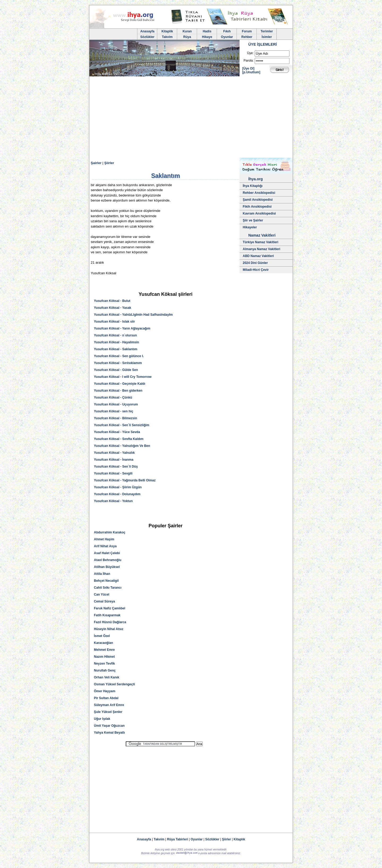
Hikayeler (250, 227)
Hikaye (207, 37)
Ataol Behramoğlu (108, 560)
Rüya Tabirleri (178, 839)
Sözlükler (147, 37)
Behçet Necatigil (106, 581)
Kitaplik (167, 31)
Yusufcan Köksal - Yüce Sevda (117, 432)
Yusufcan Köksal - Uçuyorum (116, 404)
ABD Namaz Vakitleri (258, 256)
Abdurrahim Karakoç (110, 532)
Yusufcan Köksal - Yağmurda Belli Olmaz (125, 480)
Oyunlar (227, 37)
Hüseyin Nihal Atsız (109, 629)
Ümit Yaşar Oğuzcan (109, 726)
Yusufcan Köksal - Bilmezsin (116, 418)
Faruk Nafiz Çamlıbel (110, 608)
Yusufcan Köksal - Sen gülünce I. (119, 356)
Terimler (267, 31)
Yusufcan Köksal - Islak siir (114, 322)
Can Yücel (102, 595)
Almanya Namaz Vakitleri (261, 249)
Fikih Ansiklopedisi (257, 207)
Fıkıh (227, 31)
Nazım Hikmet (104, 657)
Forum (247, 31)
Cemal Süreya (104, 601)
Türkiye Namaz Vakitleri (261, 242)
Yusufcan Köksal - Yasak (113, 308)
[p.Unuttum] (251, 72)
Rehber (247, 37)
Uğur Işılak (102, 719)
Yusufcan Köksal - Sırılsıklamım (118, 363)
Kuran (187, 31)
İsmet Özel (102, 636)
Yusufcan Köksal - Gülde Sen (116, 370)
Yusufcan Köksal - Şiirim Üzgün (118, 487)
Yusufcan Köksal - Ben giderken (118, 391)
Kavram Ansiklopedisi (259, 213)
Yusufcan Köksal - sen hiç (114, 411)
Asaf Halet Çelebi (107, 553)
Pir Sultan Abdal (106, 698)
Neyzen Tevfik (104, 664)
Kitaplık (239, 839)
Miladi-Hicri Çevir (256, 270)
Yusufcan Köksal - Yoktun (113, 501)
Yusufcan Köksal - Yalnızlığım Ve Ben (122, 446)
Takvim (167, 37)
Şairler (96, 163)
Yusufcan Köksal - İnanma (114, 460)
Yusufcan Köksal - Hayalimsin (116, 342)
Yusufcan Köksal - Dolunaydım (117, 494)
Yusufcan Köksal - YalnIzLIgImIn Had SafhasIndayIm (133, 315)
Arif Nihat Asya (105, 546)
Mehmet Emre (104, 650)
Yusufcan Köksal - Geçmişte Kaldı (120, 384)
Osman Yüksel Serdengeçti (114, 684)
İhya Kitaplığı (253, 186)
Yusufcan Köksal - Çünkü (113, 397)
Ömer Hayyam (105, 691)
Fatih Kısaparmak (107, 615)
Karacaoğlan (103, 643)
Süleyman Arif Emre (109, 705)
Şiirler (109, 163)
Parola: (249, 61)
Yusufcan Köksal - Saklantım (116, 349)
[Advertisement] (191, 118)
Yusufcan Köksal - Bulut (112, 301)
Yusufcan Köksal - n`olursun (115, 335)
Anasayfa (147, 31)
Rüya (187, 37)
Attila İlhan (102, 574)
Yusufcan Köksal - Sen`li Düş (116, 467)
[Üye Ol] (248, 69)
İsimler (267, 37)
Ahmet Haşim (104, 539)
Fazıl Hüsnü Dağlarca (110, 622)
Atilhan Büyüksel (107, 567)
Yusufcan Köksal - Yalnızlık (114, 453)
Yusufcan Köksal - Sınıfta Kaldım (119, 439)
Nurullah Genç (105, 670)
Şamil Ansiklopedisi (258, 200)
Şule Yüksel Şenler (108, 712)
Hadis (207, 31)
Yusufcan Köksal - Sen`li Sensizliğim (122, 425)
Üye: (250, 53)
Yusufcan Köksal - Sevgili (113, 473)
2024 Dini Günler (255, 263)
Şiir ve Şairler (253, 220)
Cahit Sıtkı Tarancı (108, 588)
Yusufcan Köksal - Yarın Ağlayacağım (122, 328)
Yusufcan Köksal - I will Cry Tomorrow (123, 377)
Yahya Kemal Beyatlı (109, 733)
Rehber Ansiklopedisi (259, 193)
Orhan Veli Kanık (107, 677)
